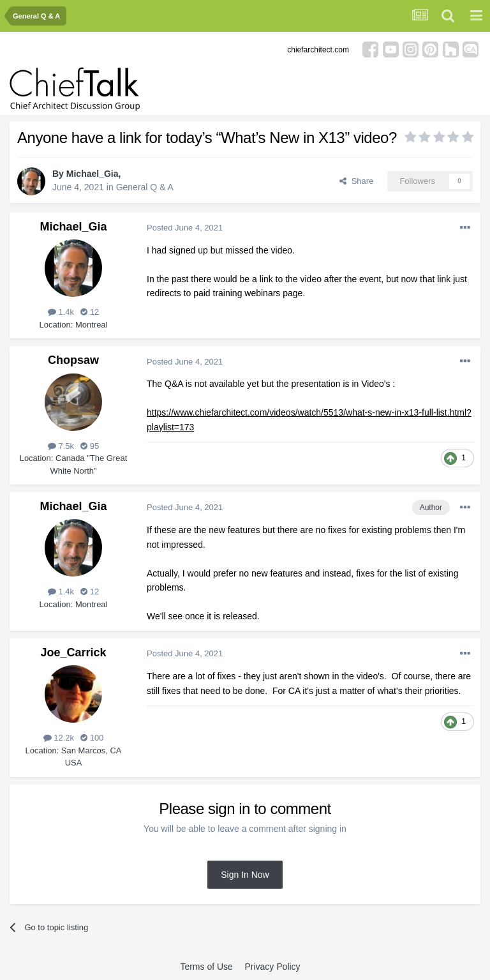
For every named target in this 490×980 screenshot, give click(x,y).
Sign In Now (245, 875)
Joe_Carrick (73, 652)
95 (90, 446)
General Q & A (145, 187)
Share (356, 181)
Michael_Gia (93, 174)
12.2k (59, 738)
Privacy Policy (272, 967)
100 (92, 738)
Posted (185, 228)
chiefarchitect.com (318, 50)
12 (90, 312)
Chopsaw (73, 360)
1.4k (61, 312)
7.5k (61, 446)
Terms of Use (206, 967)
